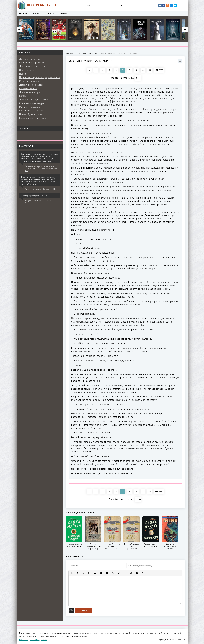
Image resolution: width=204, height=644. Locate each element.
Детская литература (30, 92)
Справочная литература (32, 110)
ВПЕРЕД (159, 70)
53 (150, 70)
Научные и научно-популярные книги (40, 77)
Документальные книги (32, 66)
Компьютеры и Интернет (33, 118)
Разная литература (30, 107)
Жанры (36, 14)
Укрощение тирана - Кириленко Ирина (42, 189)
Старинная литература (32, 103)
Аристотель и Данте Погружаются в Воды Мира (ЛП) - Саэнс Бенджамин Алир (41, 168)
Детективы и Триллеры (32, 85)
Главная (23, 14)
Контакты (65, 14)
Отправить (84, 610)
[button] (72, 573)
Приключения (27, 70)
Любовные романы (30, 59)
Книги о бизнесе (28, 88)
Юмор (23, 96)
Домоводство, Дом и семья (34, 99)
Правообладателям (38, 640)
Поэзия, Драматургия (31, 114)
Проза (23, 74)
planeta (37, 5)
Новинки (50, 14)
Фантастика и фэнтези (32, 63)
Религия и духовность (31, 81)
